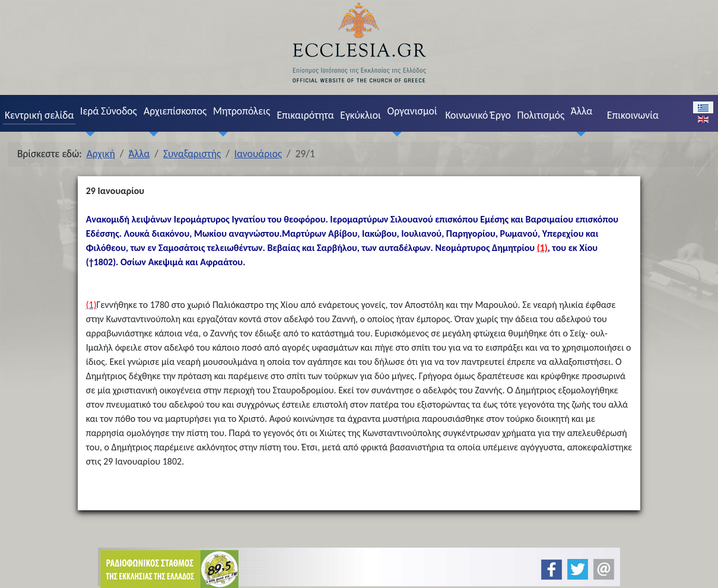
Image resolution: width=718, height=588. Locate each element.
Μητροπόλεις (242, 111)
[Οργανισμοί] (395, 134)
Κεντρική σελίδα (39, 115)
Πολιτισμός (541, 115)
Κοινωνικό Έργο (478, 115)
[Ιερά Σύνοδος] (87, 134)
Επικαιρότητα (305, 115)
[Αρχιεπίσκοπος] (151, 134)
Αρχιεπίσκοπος (175, 111)
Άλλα (582, 111)
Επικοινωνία (633, 115)
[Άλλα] (578, 134)
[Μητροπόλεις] (220, 134)
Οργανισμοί (412, 111)
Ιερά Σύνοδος (109, 111)
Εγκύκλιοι (360, 115)
